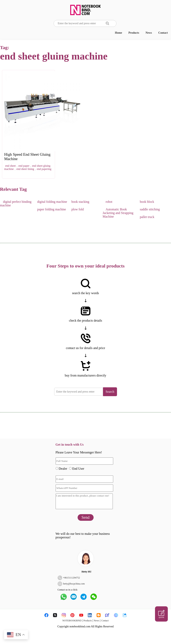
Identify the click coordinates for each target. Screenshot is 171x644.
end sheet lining (25, 169)
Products (134, 33)
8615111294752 (72, 578)
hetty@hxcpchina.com (74, 584)
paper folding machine (52, 209)
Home (118, 33)
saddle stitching (150, 209)
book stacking (80, 202)
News (149, 33)
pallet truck (147, 217)
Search (110, 392)
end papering (44, 169)
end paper (24, 166)
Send (86, 517)
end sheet (10, 166)
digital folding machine (52, 202)
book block (147, 202)
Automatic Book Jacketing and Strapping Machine (118, 213)
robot (109, 202)
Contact (163, 33)
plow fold (78, 209)
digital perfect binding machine (16, 203)
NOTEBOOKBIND (72, 621)
